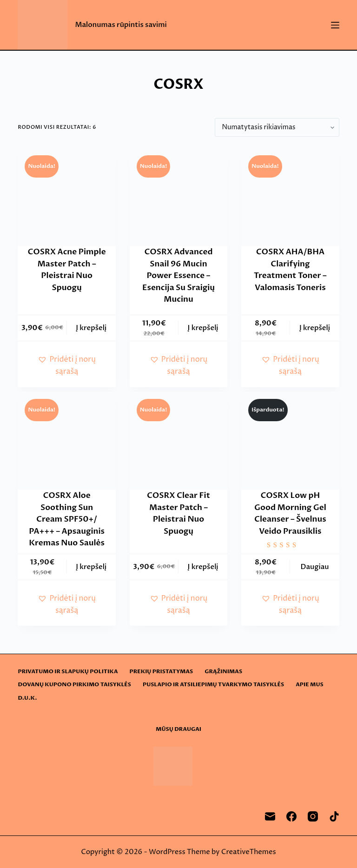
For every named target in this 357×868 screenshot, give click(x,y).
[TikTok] (334, 816)
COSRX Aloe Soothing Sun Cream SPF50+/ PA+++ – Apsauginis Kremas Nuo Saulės (67, 519)
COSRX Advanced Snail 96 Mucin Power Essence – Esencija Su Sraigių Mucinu (178, 275)
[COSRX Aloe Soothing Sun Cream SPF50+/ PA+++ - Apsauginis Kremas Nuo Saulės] (66, 441)
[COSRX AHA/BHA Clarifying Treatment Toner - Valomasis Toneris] (290, 197)
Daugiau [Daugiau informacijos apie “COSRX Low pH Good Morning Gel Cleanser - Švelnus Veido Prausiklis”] (314, 567)
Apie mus (309, 685)
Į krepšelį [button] (91, 328)
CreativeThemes (249, 852)
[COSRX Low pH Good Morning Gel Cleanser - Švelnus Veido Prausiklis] (290, 441)
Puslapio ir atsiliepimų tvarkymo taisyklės (213, 685)
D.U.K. (27, 698)
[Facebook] (291, 816)
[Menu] (335, 25)
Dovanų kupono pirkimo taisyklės (74, 685)
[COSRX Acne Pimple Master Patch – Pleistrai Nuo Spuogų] (66, 197)
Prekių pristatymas (162, 672)
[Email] (270, 816)
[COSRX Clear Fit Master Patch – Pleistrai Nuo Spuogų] (178, 441)
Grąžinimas (223, 672)
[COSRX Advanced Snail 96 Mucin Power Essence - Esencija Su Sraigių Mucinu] (178, 197)
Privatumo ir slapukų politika (68, 672)
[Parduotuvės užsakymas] (277, 127)
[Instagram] (313, 816)
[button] (66, 366)
